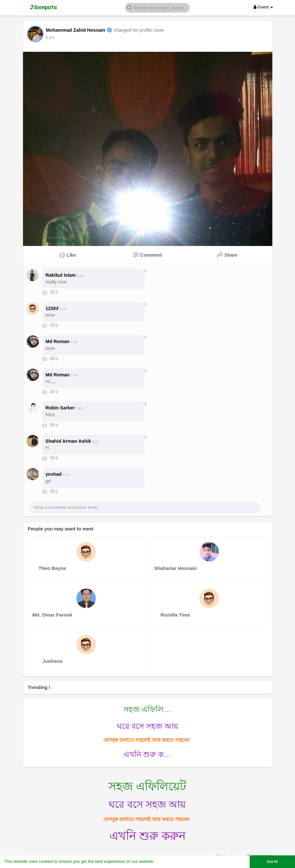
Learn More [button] (167, 861)
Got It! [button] (272, 861)
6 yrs (50, 38)
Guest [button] (263, 7)
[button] (157, 7)
